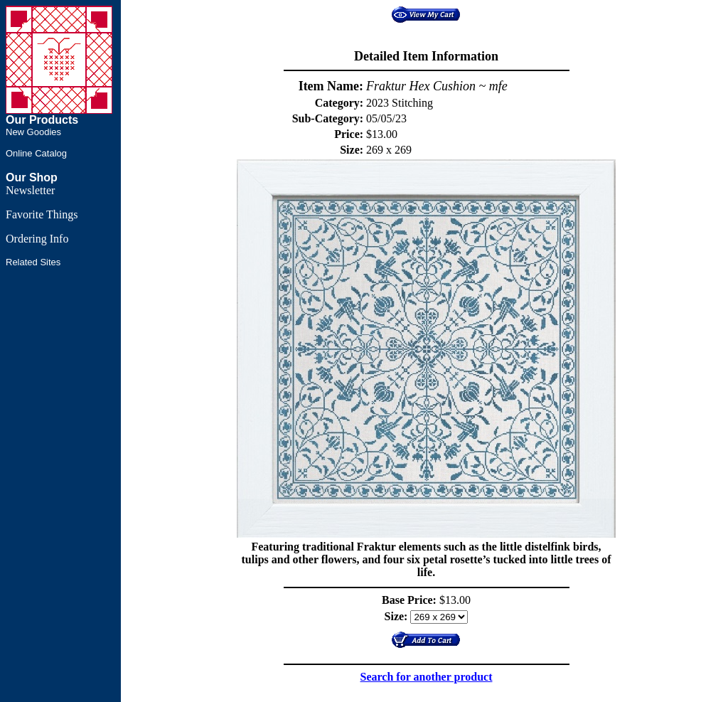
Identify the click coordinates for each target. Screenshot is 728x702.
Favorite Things (42, 214)
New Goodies (33, 132)
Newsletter (30, 190)
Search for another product (427, 677)
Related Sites (33, 262)
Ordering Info (37, 239)
